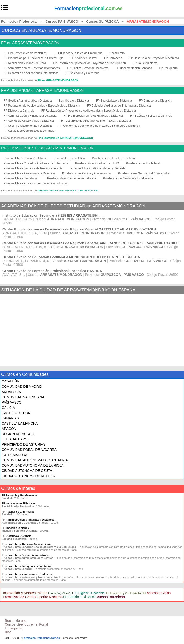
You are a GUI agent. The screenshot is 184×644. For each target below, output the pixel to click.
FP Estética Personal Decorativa (88, 68)
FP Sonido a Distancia (80, 597)
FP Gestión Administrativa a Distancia (28, 101)
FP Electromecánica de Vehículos (25, 53)
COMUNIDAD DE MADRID (22, 387)
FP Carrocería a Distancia (155, 101)
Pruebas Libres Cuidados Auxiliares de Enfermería (36, 163)
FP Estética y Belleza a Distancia (151, 116)
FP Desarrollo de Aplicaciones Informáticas (31, 73)
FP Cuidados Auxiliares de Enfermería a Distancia (119, 106)
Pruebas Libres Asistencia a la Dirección (29, 173)
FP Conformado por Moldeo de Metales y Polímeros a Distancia (100, 126)
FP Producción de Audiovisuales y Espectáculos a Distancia (42, 106)
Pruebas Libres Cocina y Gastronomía (86, 173)
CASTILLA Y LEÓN (16, 413)
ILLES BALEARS (14, 439)
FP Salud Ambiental (146, 63)
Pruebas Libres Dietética (69, 158)
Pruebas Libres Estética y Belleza (114, 158)
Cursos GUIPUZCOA (103, 22)
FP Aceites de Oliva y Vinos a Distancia (29, 121)
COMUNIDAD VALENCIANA (23, 397)
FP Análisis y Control (84, 58)
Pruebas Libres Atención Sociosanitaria (26, 544)
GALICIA (8, 408)
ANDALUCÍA (11, 392)
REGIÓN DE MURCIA (18, 434)
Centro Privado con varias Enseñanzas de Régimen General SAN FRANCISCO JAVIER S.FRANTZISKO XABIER (91, 243)
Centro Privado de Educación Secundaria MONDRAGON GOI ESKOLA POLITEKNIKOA (71, 257)
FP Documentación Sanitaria (134, 68)
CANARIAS (10, 418)
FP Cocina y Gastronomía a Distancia (28, 126)
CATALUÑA (10, 381)
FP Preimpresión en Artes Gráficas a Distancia (93, 116)
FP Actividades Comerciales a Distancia (29, 131)
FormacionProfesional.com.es (41, 638)
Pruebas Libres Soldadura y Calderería (128, 178)
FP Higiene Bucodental (89, 593)
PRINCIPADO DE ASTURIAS (24, 444)
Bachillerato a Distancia (74, 101)
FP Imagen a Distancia (16, 528)
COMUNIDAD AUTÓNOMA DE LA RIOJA (33, 465)
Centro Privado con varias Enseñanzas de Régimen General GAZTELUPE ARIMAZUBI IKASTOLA (79, 229)
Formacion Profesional (19, 22)
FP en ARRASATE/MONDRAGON (30, 43)
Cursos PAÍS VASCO (62, 22)
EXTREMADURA (14, 455)
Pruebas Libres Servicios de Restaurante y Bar (33, 168)
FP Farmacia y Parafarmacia (19, 495)
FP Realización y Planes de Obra (25, 63)
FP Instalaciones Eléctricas (19, 503)
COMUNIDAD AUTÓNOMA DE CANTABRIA (35, 460)
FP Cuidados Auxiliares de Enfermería (78, 53)
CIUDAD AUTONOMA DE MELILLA (28, 476)
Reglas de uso (16, 621)
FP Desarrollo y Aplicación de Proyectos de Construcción (89, 63)
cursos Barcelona (111, 597)
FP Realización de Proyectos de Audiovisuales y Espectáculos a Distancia (89, 111)
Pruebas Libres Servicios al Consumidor (144, 173)
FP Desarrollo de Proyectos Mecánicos (154, 58)
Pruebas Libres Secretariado (22, 178)
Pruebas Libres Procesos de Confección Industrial (35, 183)
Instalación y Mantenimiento (25, 593)
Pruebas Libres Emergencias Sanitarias (26, 566)
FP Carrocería (113, 58)
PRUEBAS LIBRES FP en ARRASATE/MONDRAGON (47, 148)
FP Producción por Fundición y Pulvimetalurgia (33, 58)
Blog (8, 632)
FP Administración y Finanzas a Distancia (30, 116)
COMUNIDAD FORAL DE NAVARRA (29, 450)
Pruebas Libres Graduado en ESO (97, 163)
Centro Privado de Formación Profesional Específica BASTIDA (52, 271)
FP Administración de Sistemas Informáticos (32, 68)
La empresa (14, 628)
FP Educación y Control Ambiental (126, 593)
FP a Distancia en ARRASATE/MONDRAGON (65, 138)
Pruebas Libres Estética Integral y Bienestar (98, 168)
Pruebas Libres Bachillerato (144, 163)
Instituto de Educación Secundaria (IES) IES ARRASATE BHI (50, 215)
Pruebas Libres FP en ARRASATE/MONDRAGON (68, 191)
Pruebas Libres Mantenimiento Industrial (27, 574)
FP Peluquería (169, 68)
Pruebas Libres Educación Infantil (25, 158)
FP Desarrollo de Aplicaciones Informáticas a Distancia (96, 121)
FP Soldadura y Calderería (83, 73)
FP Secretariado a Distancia (114, 101)
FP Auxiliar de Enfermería (18, 512)
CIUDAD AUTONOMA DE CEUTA (27, 471)
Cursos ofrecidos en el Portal (26, 624)
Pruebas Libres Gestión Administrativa (72, 178)
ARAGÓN (9, 429)
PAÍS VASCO (12, 402)
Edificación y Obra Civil (60, 593)
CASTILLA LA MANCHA (20, 423)
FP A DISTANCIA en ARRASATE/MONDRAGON (42, 91)
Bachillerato (117, 53)
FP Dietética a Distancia (19, 111)
